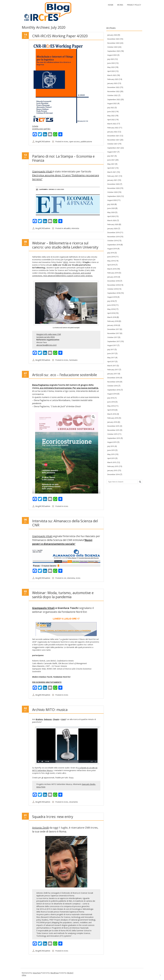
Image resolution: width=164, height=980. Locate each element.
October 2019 (112, 241)
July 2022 (111, 108)
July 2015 (111, 446)
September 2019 (114, 245)
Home (111, 5)
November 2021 (113, 140)
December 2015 (113, 426)
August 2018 (112, 297)
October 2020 (112, 192)
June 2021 (111, 160)
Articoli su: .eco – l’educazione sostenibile (65, 375)
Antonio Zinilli (40, 828)
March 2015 (112, 462)
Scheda (35, 126)
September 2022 (114, 99)
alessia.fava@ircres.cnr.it (46, 345)
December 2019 (113, 232)
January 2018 (112, 325)
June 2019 (111, 257)
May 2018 (111, 309)
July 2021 (111, 156)
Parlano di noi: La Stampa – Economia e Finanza (63, 158)
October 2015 (112, 434)
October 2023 (112, 47)
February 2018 (113, 321)
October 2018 (112, 289)
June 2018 (111, 305)
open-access (74, 142)
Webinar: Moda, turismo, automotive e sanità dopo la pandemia (63, 595)
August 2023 (112, 55)
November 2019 (113, 237)
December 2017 (113, 329)
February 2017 (113, 370)
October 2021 (112, 144)
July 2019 (111, 253)
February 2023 (113, 79)
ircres (66, 142)
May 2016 (111, 406)
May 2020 (111, 212)
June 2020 (111, 208)
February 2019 (113, 273)
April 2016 (111, 410)
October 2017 (112, 337)
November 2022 (113, 91)
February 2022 (113, 128)
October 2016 (112, 386)
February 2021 (113, 176)
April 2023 (111, 71)
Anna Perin (41, 787)
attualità (67, 228)
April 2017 (111, 361)
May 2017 (111, 358)
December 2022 (113, 87)
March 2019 (112, 269)
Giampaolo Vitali (42, 171)
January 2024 (112, 35)
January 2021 (112, 180)
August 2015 (112, 442)
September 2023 (114, 51)
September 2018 (114, 293)
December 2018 (113, 281)
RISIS (66, 262)
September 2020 (114, 196)
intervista (75, 228)
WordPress (55, 973)
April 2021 (111, 168)
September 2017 (114, 341)
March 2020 (112, 220)
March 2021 (112, 172)
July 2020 (111, 204)
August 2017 (112, 345)
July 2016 (111, 398)
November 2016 (113, 382)
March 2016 (112, 414)
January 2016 (112, 422)
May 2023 (111, 67)
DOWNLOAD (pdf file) (41, 129)
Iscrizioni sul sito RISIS (46, 337)
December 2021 (113, 136)
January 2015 (112, 470)
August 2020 (112, 200)
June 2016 (111, 402)
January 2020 (112, 228)
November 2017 (113, 333)
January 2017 (112, 374)
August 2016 (112, 394)
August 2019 (112, 249)
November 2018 (113, 285)
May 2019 (111, 261)
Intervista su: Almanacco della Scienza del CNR (65, 523)
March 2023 (112, 75)
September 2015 (114, 438)
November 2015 (113, 430)
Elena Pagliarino (41, 385)
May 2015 (111, 454)
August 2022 (112, 103)
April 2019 (111, 265)
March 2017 (112, 366)
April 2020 (111, 216)
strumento (74, 802)
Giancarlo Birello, (89, 784)
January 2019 (112, 277)
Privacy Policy (134, 5)
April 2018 (111, 313)
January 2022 (112, 132)
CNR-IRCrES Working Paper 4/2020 (60, 36)
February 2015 (113, 466)
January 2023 (112, 83)
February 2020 (113, 224)
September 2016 (114, 390)
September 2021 (114, 148)
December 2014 (113, 474)
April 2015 (111, 458)
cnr (65, 578)
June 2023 (111, 63)
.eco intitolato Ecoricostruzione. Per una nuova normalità (68, 388)
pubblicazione (86, 142)
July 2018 (111, 301)
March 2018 (112, 317)
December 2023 (113, 39)
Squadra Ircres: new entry (53, 817)
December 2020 (113, 184)
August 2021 (112, 152)
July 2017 (111, 349)
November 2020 (113, 188)
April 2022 (111, 120)
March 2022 (112, 124)
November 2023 (113, 43)
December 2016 (113, 378)
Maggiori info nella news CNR (49, 334)
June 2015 (111, 450)
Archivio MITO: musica (50, 710)
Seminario (73, 360)
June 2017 (111, 353)
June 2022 (111, 111)
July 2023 (111, 59)
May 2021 (111, 164)
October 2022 (112, 95)
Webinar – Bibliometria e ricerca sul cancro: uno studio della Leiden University (65, 245)
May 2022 (111, 116)
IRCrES (120, 5)
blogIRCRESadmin (43, 142)
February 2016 (113, 418)
